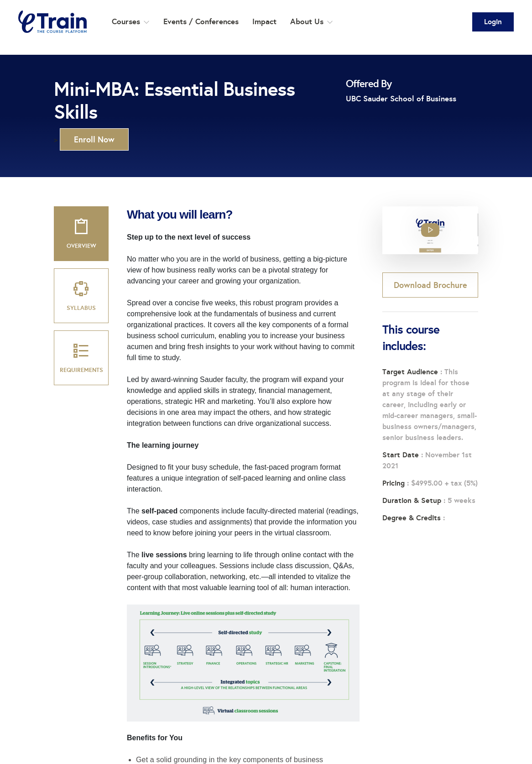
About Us (312, 21)
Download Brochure (430, 285)
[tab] (81, 234)
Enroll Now (94, 139)
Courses (131, 21)
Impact (264, 21)
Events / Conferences (201, 21)
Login (493, 22)
